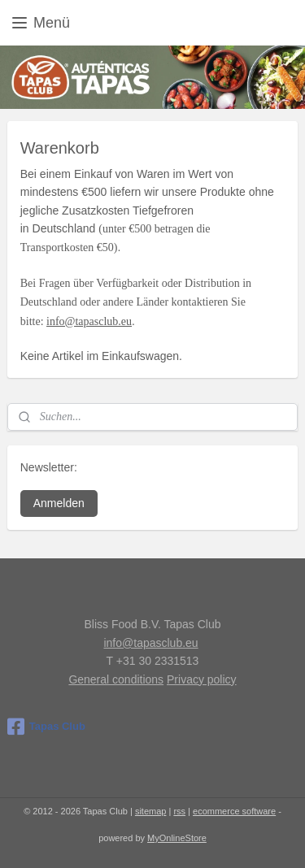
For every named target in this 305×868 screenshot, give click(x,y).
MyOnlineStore (177, 838)
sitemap (151, 811)
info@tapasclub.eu (89, 321)
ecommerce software (234, 811)
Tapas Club (46, 727)
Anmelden (59, 503)
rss (179, 811)
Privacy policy (202, 679)
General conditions (116, 679)
